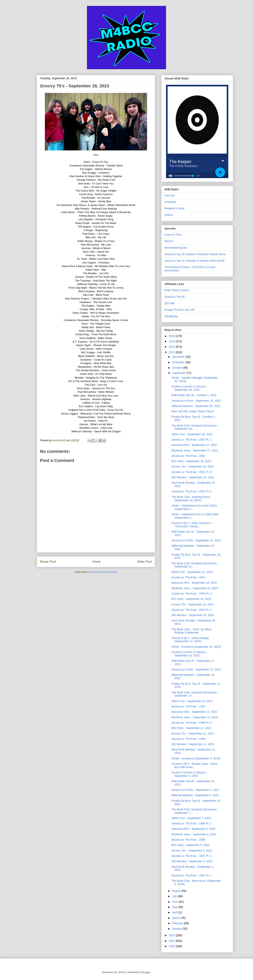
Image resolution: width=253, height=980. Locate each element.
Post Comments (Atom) (104, 572)
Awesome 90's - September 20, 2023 (194, 583)
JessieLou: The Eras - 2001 (188, 577)
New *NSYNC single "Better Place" (193, 411)
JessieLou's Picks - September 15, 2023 (196, 669)
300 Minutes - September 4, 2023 (192, 861)
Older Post (144, 562)
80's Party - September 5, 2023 (190, 845)
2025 (172, 341)
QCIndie (169, 303)
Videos (169, 215)
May (175, 907)
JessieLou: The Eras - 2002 (188, 456)
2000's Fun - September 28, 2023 (192, 434)
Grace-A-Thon (173, 235)
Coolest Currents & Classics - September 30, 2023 (189, 388)
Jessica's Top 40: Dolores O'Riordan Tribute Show (195, 254)
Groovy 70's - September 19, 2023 (193, 604)
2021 (172, 941)
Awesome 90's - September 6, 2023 (193, 829)
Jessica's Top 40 (175, 297)
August (177, 891)
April (175, 912)
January (177, 929)
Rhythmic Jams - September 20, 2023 (195, 588)
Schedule (170, 202)
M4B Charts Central (177, 290)
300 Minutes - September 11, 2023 (193, 744)
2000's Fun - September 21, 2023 (192, 572)
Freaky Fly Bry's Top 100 (180, 310)
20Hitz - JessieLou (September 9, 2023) (196, 758)
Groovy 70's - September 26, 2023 (193, 466)
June (175, 902)
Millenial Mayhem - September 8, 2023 (195, 795)
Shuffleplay (171, 316)
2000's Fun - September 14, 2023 (192, 701)
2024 (172, 347)
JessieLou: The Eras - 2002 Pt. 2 (192, 440)
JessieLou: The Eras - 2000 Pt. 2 (192, 610)
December (179, 357)
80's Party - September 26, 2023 (191, 461)
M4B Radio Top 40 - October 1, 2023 (194, 395)
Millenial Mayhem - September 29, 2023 (196, 406)
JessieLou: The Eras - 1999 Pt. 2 (192, 723)
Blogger (146, 972)
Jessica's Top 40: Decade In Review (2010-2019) (194, 261)
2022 (172, 935)
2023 (172, 352)
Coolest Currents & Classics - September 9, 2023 (189, 774)
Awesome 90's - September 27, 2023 (194, 445)
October (177, 368)
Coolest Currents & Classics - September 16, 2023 (189, 654)
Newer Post (48, 562)
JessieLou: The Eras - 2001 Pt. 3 (192, 472)
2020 (172, 946)
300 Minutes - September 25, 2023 (193, 477)
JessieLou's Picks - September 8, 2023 (195, 790)
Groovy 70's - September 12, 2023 (193, 734)
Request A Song (174, 208)
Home (97, 562)
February (178, 923)
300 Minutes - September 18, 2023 (193, 615)
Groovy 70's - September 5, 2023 (192, 851)
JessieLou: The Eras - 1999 (188, 739)
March (176, 918)
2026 (172, 336)
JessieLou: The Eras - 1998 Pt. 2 (192, 823)
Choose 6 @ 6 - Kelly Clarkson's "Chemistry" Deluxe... (191, 525)
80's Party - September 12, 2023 (191, 728)
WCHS (169, 241)
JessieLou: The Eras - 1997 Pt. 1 (192, 875)
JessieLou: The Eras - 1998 (188, 840)
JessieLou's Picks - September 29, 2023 (196, 401)
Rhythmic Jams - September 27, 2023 (195, 450)
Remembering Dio (176, 248)
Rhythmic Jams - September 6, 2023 (194, 834)
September (179, 373)
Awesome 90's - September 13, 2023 (194, 712)
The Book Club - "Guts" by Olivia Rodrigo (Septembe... (191, 631)
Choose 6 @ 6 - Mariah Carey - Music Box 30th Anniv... (195, 765)
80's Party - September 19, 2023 (191, 599)
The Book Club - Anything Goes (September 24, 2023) (191, 499)
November (179, 362)
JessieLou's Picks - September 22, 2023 (196, 540)
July (175, 896)
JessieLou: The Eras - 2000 (188, 706)
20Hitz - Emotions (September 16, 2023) (196, 647)
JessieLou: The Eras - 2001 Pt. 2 (192, 491)
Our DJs (169, 195)
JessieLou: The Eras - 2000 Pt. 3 (192, 594)
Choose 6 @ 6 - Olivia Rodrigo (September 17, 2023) (190, 640)
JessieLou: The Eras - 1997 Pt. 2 (192, 856)
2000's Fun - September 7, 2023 (191, 818)
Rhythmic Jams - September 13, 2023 (195, 717)
